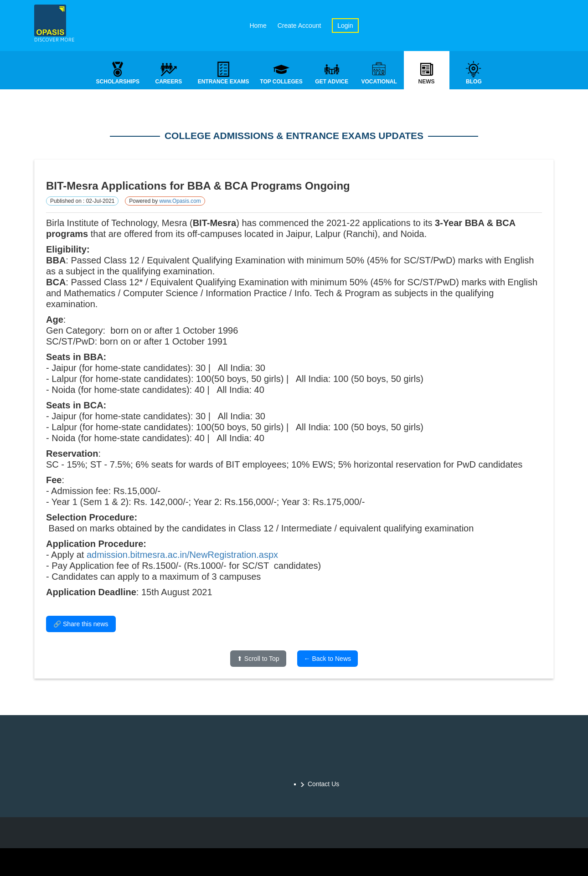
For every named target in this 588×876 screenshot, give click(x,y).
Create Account (299, 26)
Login (345, 26)
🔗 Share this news (81, 625)
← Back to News (328, 660)
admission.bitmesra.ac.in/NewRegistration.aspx (182, 556)
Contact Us (323, 784)
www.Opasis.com (180, 202)
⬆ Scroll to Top (258, 660)
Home (258, 26)
